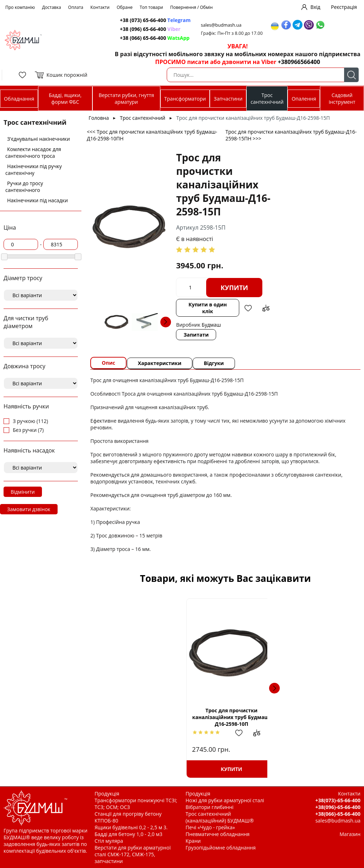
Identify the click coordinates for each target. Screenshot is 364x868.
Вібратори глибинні (210, 807)
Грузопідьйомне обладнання (221, 848)
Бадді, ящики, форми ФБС (65, 98)
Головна (99, 118)
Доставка (51, 7)
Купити (235, 288)
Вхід (315, 7)
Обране (125, 7)
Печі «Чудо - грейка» (210, 827)
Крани (193, 841)
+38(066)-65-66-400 (338, 814)
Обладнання (19, 99)
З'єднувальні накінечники (39, 139)
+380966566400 (299, 62)
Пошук (351, 75)
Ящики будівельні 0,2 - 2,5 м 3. (131, 827)
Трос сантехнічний (267, 98)
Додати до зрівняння (266, 308)
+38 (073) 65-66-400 (156, 20)
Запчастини (228, 99)
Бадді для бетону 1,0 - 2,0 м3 (129, 834)
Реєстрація (344, 7)
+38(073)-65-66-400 (338, 800)
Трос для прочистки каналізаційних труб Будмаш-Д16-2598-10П (164, 717)
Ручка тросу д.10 (255, 717)
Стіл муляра (109, 841)
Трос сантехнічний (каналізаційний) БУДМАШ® (220, 817)
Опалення (304, 99)
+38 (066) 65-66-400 (155, 38)
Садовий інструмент (342, 98)
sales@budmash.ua (222, 25)
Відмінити (23, 492)
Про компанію (20, 7)
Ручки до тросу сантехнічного (24, 187)
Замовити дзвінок (29, 509)
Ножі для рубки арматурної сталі (225, 800)
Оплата (76, 7)
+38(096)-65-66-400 (338, 807)
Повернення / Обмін (192, 7)
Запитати (196, 335)
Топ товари (151, 7)
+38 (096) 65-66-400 (150, 29)
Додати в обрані (248, 308)
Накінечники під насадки (38, 200)
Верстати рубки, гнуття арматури (126, 98)
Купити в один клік (208, 308)
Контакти (100, 7)
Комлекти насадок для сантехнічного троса (33, 152)
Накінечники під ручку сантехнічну (34, 170)
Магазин (350, 834)
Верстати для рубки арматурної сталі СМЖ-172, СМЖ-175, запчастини (133, 854)
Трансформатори (185, 99)
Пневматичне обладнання (218, 834)
